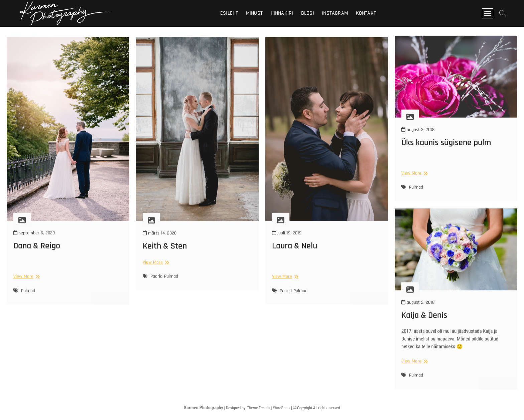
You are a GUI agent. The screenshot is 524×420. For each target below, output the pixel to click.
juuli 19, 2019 (287, 241)
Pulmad (28, 299)
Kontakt (366, 13)
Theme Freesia (258, 408)
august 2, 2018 (418, 308)
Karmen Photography (204, 408)
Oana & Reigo (37, 255)
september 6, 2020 (34, 241)
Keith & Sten (165, 254)
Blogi (308, 13)
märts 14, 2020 (160, 241)
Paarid (156, 285)
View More (26, 285)
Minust (254, 13)
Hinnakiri (282, 13)
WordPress (282, 408)
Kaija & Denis (424, 321)
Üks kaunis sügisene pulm (446, 148)
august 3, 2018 (418, 135)
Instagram (335, 13)
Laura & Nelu (295, 255)
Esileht (229, 13)
